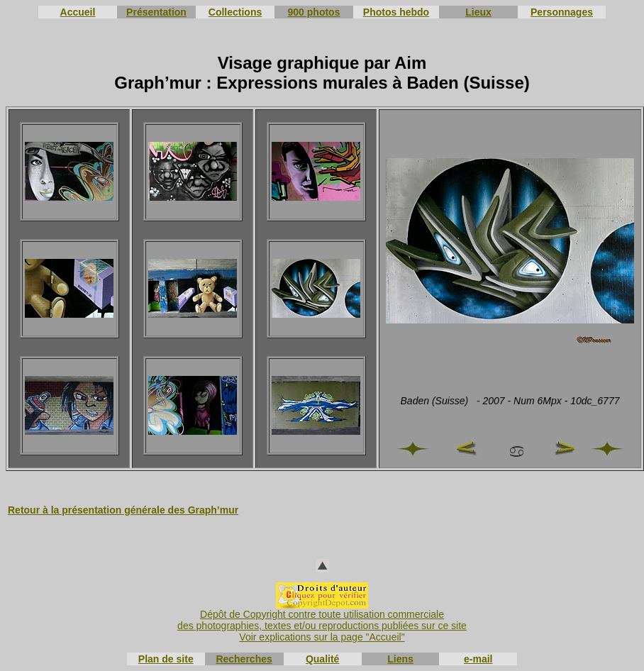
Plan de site (166, 659)
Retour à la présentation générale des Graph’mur (123, 510)
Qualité (322, 659)
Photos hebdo (396, 12)
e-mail (478, 659)
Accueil (78, 12)
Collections (235, 12)
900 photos (314, 12)
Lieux (478, 12)
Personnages (562, 12)
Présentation (156, 12)
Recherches (244, 659)
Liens (400, 659)
